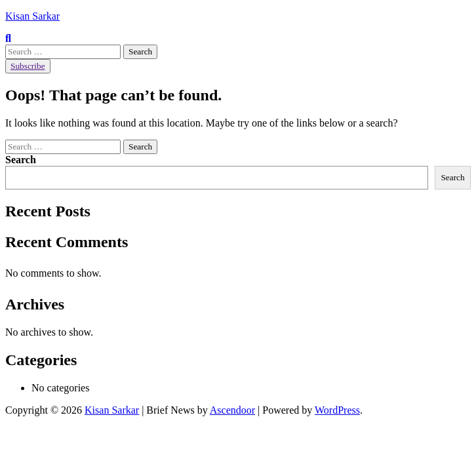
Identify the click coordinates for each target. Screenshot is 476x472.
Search (21, 160)
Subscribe (28, 66)
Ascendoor (232, 410)
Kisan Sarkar (32, 16)
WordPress (337, 410)
